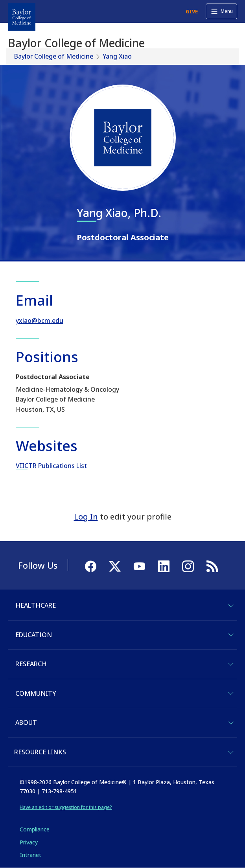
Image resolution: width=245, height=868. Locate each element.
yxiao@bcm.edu (40, 321)
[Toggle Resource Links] (231, 752)
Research (31, 664)
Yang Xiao (117, 56)
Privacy (29, 842)
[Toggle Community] (231, 693)
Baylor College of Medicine (54, 56)
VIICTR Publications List (51, 466)
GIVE (192, 11)
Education (34, 635)
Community (36, 693)
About (26, 722)
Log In (86, 517)
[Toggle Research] (231, 664)
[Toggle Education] (231, 635)
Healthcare (36, 605)
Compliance (35, 829)
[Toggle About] (231, 723)
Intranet (30, 855)
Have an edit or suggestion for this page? (66, 807)
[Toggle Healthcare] (231, 606)
